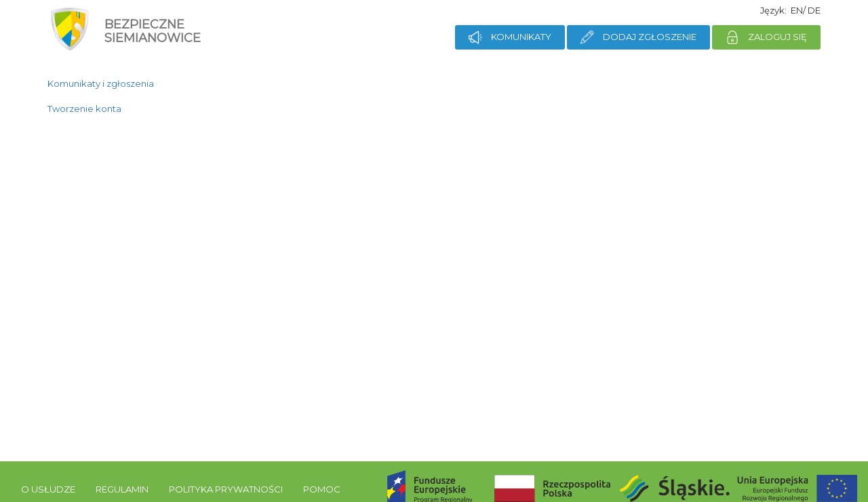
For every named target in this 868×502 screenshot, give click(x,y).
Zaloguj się (766, 37)
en (797, 10)
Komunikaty (510, 37)
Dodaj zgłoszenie (638, 37)
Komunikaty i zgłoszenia (101, 83)
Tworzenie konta (84, 109)
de (814, 10)
